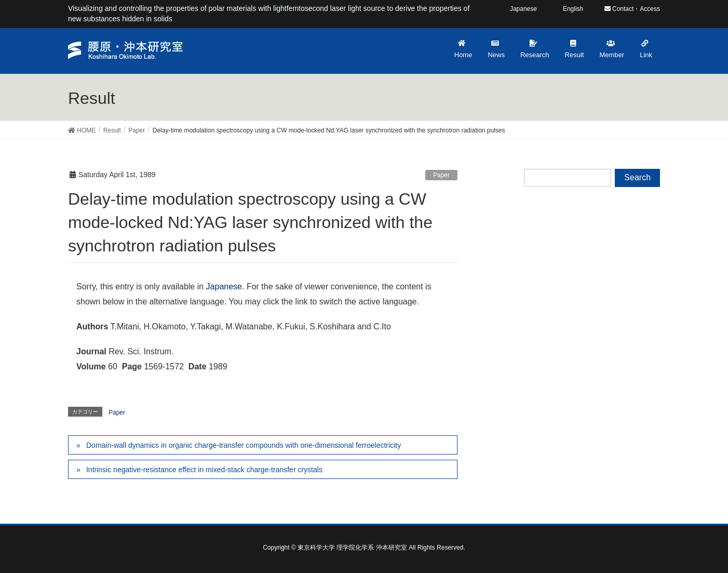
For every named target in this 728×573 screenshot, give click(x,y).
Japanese (224, 286)
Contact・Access (632, 9)
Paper (441, 175)
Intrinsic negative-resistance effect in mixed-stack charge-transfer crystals (204, 470)
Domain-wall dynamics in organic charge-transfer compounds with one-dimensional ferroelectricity (244, 445)
